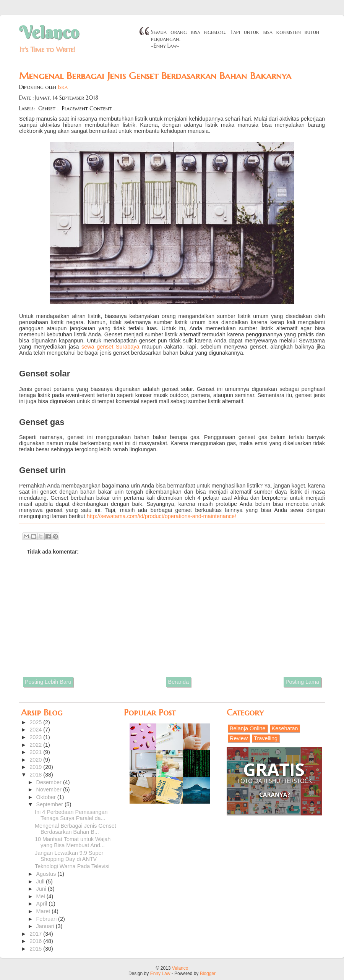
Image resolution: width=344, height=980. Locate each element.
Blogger (208, 974)
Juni (42, 889)
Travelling (266, 738)
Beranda (178, 682)
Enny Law (160, 974)
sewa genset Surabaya (110, 347)
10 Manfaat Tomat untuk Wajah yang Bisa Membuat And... (73, 842)
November (50, 789)
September (50, 804)
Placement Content (87, 108)
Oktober (47, 797)
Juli (41, 882)
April (43, 904)
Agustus (47, 874)
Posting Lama (302, 682)
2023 (36, 737)
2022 (36, 745)
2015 (36, 949)
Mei (41, 896)
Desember (50, 782)
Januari (46, 926)
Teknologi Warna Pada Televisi (72, 866)
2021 (36, 752)
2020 (36, 760)
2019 (36, 767)
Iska (63, 87)
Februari (47, 919)
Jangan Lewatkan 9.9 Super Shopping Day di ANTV (69, 856)
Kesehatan (285, 728)
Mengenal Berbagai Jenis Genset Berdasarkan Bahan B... (75, 829)
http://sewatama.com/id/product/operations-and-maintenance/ (161, 516)
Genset (47, 108)
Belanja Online (248, 728)
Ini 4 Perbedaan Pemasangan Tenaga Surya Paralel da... (71, 815)
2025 (36, 722)
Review (239, 738)
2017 (36, 934)
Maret (44, 911)
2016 (36, 941)
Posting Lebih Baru (48, 682)
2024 (36, 730)
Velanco (49, 32)
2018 (36, 775)
